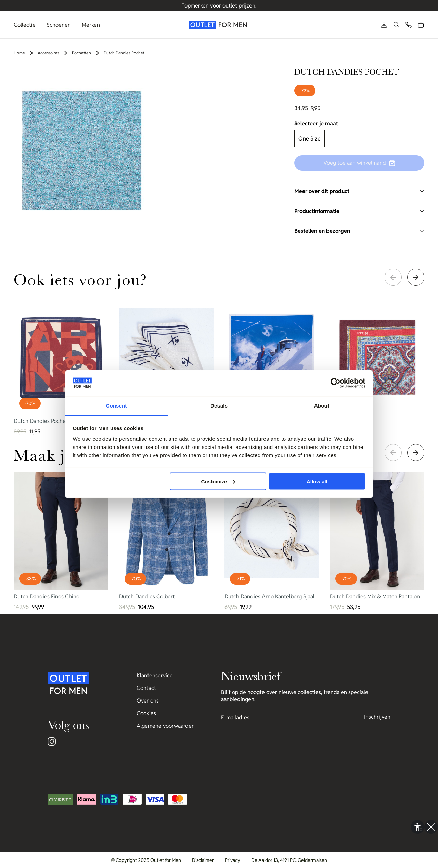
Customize (218, 481)
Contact (146, 688)
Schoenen (59, 25)
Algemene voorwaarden (166, 726)
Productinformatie (359, 211)
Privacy (233, 860)
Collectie (25, 25)
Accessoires (48, 53)
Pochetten (81, 53)
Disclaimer (203, 860)
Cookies (146, 713)
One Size (310, 139)
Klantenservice (155, 675)
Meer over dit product (359, 191)
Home (19, 53)
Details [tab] (219, 406)
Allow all (317, 481)
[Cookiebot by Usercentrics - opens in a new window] (336, 383)
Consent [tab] (117, 406)
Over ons (148, 701)
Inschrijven (377, 717)
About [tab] (322, 406)
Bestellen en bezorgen (359, 231)
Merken (91, 25)
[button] (396, 25)
